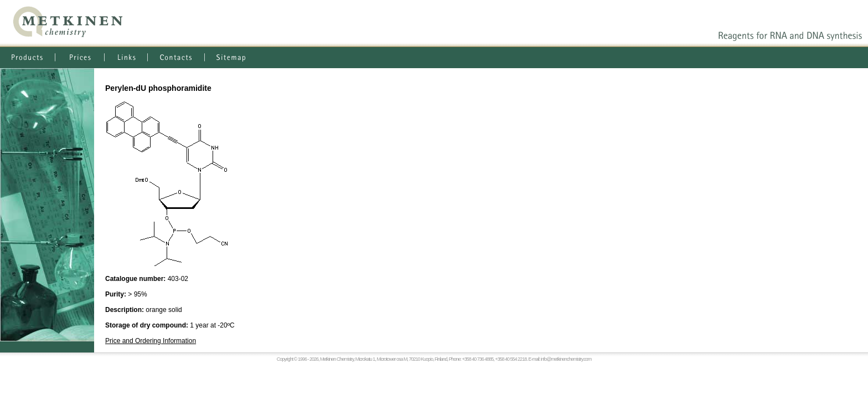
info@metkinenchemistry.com (566, 359)
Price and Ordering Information (151, 341)
